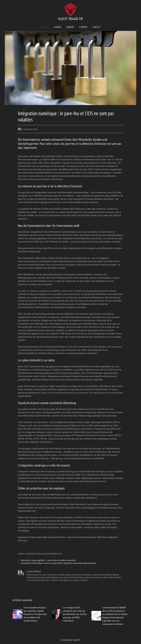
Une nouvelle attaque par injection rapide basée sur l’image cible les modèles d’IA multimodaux (35, 614)
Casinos (58, 27)
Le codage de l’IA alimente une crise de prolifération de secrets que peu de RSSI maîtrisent (75, 614)
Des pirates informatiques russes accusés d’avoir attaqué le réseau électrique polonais (58, 563)
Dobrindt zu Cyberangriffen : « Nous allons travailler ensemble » (49, 560)
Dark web (45, 27)
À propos (83, 27)
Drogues (70, 27)
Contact (97, 27)
